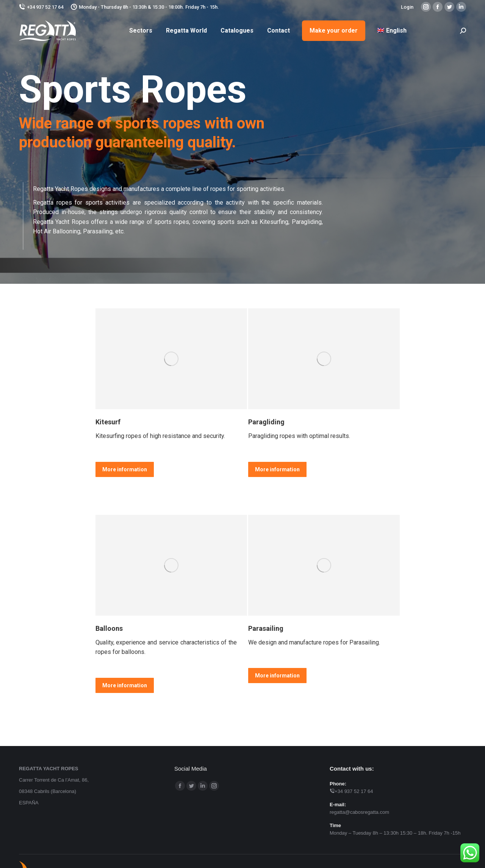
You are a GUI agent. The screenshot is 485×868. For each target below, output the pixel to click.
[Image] (171, 359)
